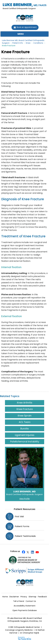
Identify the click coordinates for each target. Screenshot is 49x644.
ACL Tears (24, 422)
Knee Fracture (24, 409)
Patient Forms (22, 526)
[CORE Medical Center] (25, 18)
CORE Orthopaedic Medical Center (24, 627)
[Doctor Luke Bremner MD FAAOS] (24, 6)
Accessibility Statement (25, 606)
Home (5, 597)
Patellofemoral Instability (24, 442)
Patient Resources (25, 509)
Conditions (38, 43)
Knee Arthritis (24, 403)
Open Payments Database (25, 610)
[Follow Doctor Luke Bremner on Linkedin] (32, 552)
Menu (24, 34)
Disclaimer (14, 597)
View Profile (24, 499)
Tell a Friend (19, 601)
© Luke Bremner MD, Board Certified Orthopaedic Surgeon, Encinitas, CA (25, 620)
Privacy (24, 597)
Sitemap (32, 597)
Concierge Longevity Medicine (19, 630)
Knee (28, 43)
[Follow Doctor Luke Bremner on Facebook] (23, 552)
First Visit (19, 517)
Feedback (42, 597)
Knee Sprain (24, 416)
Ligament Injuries (24, 435)
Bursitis (25, 429)
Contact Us (31, 601)
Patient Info (18, 43)
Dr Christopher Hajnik (30, 633)
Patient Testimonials (25, 536)
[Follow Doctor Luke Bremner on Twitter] (27, 552)
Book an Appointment (27, 27)
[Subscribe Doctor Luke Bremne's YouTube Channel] (37, 552)
